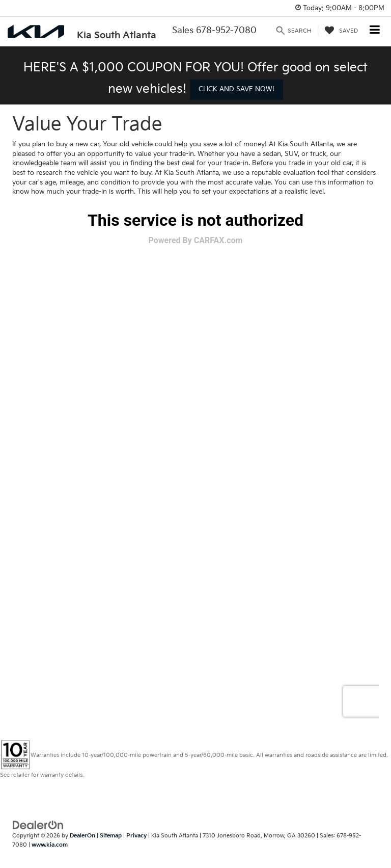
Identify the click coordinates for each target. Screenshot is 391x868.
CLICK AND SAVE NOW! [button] (236, 89)
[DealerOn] (38, 825)
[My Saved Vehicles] (341, 31)
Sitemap (111, 836)
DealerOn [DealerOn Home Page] (82, 836)
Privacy (136, 836)
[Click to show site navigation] (375, 31)
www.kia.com (50, 845)
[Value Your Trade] (195, 463)
